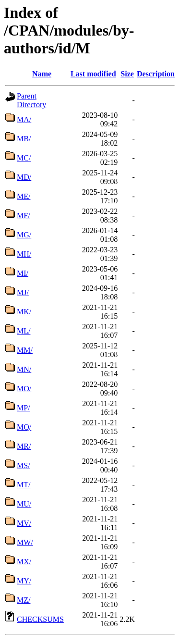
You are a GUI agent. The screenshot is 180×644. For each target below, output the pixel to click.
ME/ (24, 196)
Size (127, 74)
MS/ (24, 465)
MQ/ (24, 427)
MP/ (24, 408)
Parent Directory (31, 100)
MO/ (24, 389)
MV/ (24, 523)
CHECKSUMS (40, 619)
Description (156, 74)
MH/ (24, 254)
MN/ (24, 369)
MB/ (24, 139)
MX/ (24, 562)
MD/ (24, 177)
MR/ (24, 446)
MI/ (23, 273)
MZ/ (24, 600)
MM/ (25, 350)
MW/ (25, 542)
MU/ (24, 504)
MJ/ (23, 292)
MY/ (24, 581)
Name (42, 74)
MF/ (24, 216)
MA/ (24, 119)
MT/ (24, 485)
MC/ (24, 158)
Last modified (93, 74)
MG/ (24, 235)
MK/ (24, 312)
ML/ (24, 331)
